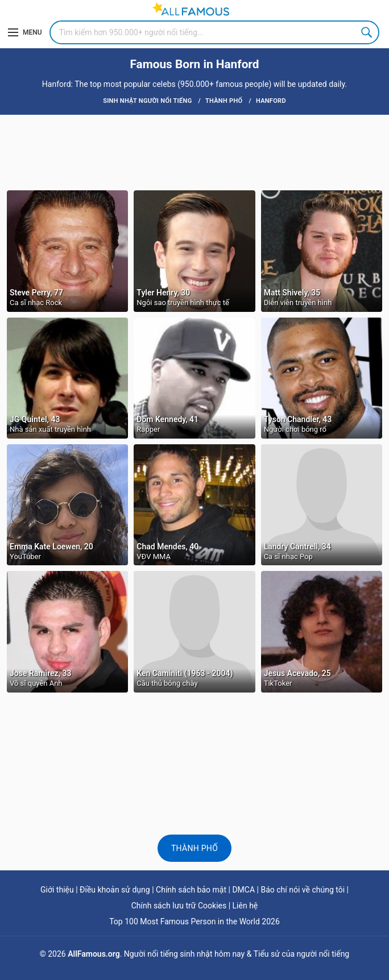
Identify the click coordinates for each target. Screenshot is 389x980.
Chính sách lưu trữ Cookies (179, 906)
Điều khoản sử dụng (115, 890)
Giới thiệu (57, 890)
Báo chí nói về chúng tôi (303, 890)
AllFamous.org (94, 954)
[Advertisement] (194, 152)
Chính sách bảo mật (191, 890)
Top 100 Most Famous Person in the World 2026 (194, 921)
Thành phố (194, 848)
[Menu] (25, 32)
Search (367, 32)
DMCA (243, 890)
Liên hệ (245, 906)
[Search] (214, 32)
